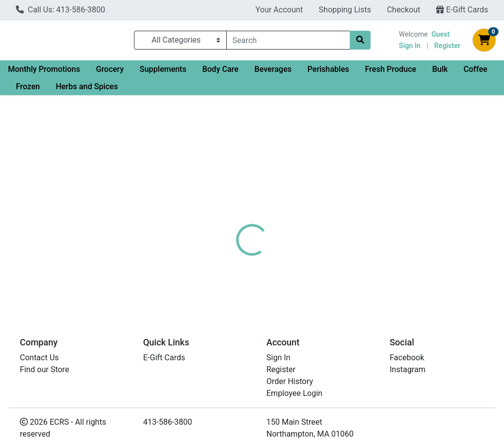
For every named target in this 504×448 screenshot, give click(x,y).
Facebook (407, 358)
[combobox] (288, 42)
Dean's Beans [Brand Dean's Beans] (331, 244)
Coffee (476, 73)
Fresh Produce (391, 73)
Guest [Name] (441, 36)
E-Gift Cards (462, 10)
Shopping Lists (345, 10)
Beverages (273, 73)
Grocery (110, 73)
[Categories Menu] (180, 42)
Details (237, 207)
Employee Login (294, 393)
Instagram (408, 369)
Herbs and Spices (87, 90)
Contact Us (39, 358)
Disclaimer (281, 207)
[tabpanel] (357, 253)
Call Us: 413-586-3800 (61, 10)
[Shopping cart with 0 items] (484, 42)
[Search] (288, 42)
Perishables (328, 73)
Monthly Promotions (44, 73)
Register (447, 48)
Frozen (28, 90)
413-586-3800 (168, 422)
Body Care (220, 73)
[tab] (237, 207)
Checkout (404, 10)
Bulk (440, 73)
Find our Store (44, 369)
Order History (290, 381)
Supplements (163, 73)
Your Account (279, 10)
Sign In (410, 48)
